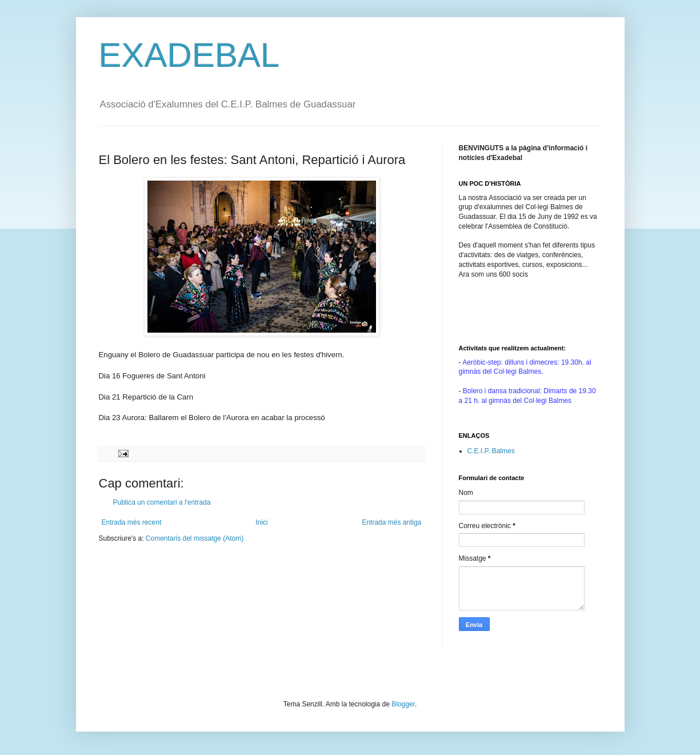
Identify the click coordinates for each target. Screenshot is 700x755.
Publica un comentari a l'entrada (162, 502)
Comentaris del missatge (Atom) (195, 538)
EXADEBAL (189, 55)
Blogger (403, 704)
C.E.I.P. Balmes (491, 451)
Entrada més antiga (391, 522)
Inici (261, 522)
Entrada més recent (132, 522)
